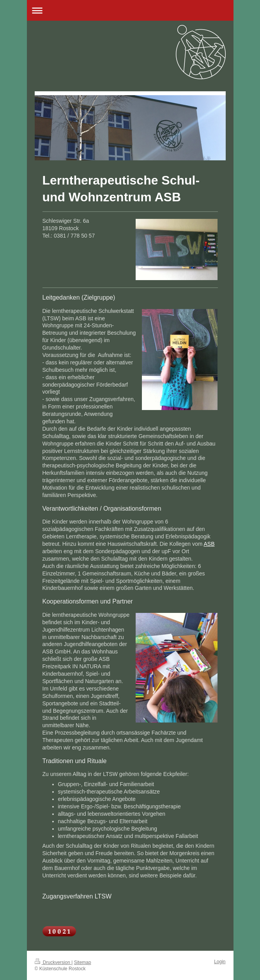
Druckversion (53, 962)
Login (220, 962)
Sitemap (83, 962)
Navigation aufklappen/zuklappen (130, 10)
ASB (209, 544)
